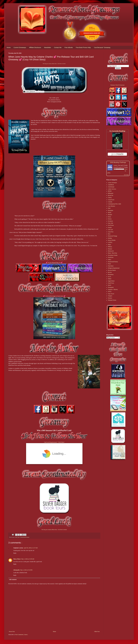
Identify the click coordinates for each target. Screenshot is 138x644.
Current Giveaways (20, 47)
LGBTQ (110, 242)
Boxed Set (111, 195)
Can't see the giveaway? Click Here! (54, 442)
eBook (110, 213)
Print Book (111, 266)
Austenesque (111, 187)
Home (9, 47)
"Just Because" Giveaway (102, 47)
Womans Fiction (112, 300)
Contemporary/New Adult (114, 204)
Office (110, 260)
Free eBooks (69, 47)
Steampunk (111, 287)
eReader (110, 215)
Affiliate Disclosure (35, 47)
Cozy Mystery (111, 206)
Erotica (110, 219)
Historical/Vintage (113, 236)
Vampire (110, 296)
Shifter (110, 279)
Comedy (110, 202)
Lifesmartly (16, 570)
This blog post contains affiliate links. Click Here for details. (54, 64)
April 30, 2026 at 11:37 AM (31, 548)
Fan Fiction (111, 225)
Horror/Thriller (112, 240)
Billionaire (111, 193)
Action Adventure (112, 183)
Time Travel (111, 294)
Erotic (109, 217)
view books (126, 175)
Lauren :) (116, 165)
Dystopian (110, 210)
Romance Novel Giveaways (118, 85)
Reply (15, 553)
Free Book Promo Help (83, 47)
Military (110, 247)
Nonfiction (111, 257)
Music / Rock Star (112, 253)
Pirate (109, 264)
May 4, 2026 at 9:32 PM (26, 570)
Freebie (110, 227)
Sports (110, 285)
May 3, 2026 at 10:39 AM (28, 559)
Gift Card (17, 537)
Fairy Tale (110, 223)
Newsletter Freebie (113, 255)
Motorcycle (111, 251)
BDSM (110, 191)
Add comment (13, 580)
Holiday (110, 238)
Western (110, 298)
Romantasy (111, 274)
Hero (109, 234)
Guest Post (111, 232)
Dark (109, 208)
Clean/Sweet (111, 200)
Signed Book (111, 281)
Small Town (111, 283)
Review (110, 272)
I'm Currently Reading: (117, 131)
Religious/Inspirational (114, 268)
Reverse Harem (112, 270)
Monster (110, 249)
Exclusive (110, 221)
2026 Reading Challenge (118, 162)
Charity (110, 198)
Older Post (97, 632)
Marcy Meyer (17, 559)
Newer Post (12, 632)
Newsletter (47, 47)
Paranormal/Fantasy (25, 537)
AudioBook (111, 185)
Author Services (112, 189)
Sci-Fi (109, 277)
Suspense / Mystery (113, 289)
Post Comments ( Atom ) (21, 635)
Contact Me (58, 47)
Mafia (109, 245)
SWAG (110, 292)
